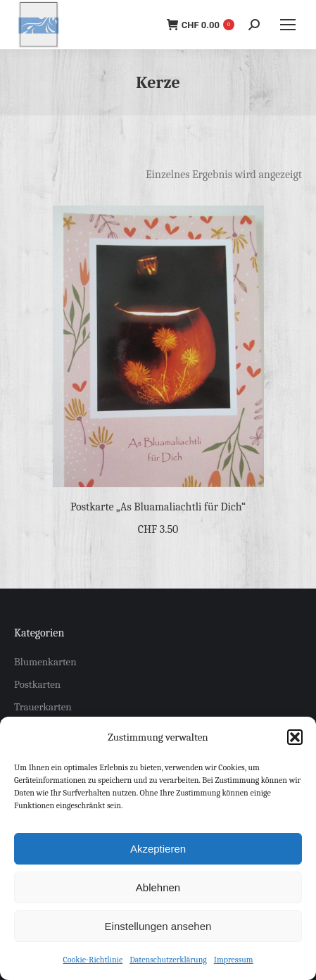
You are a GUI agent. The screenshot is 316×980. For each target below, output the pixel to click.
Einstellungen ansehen (158, 926)
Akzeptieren (158, 849)
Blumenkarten (45, 662)
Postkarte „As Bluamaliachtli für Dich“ (158, 507)
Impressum (234, 960)
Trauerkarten (43, 707)
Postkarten (37, 684)
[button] (295, 737)
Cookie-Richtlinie (93, 960)
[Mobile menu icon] (288, 25)
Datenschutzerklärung (168, 960)
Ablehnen (158, 887)
